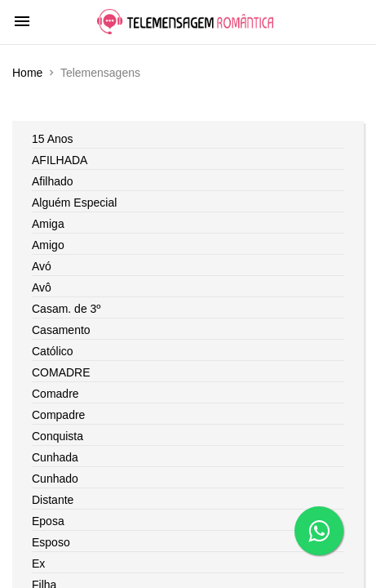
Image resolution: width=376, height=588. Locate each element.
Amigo (48, 245)
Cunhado (55, 479)
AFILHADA (60, 160)
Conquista (58, 436)
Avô (42, 287)
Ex (38, 563)
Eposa (48, 521)
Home (27, 73)
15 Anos (53, 139)
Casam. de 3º (66, 309)
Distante (53, 500)
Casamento (61, 330)
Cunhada (55, 457)
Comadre (55, 394)
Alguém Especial (74, 203)
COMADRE (61, 372)
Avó (42, 266)
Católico (53, 351)
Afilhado (53, 181)
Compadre (58, 415)
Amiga (48, 224)
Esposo (51, 542)
